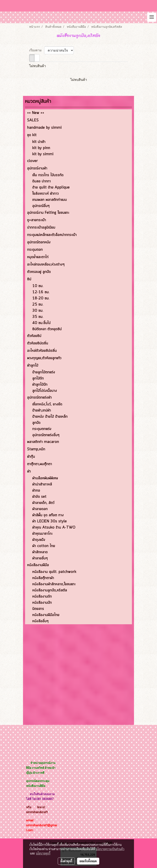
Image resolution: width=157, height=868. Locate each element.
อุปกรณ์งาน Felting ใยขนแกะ (48, 213)
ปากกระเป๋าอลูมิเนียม (41, 228)
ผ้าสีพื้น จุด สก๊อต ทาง (48, 515)
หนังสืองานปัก (42, 603)
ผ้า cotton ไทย (44, 546)
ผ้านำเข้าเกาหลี (42, 484)
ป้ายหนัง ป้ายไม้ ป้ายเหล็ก (50, 417)
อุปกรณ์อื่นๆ (41, 206)
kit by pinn (41, 148)
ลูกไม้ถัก (38, 378)
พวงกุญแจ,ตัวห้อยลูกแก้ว (44, 358)
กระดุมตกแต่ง (42, 429)
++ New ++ (36, 113)
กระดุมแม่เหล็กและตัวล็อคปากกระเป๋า (52, 235)
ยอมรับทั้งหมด (88, 861)
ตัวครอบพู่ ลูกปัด (39, 272)
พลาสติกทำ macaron (43, 442)
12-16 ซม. (41, 292)
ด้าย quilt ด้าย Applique (51, 187)
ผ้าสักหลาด (40, 552)
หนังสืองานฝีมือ (38, 565)
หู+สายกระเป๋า (37, 220)
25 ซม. (38, 305)
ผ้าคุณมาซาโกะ (42, 534)
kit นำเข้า (39, 142)
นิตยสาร (38, 609)
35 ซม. (38, 317)
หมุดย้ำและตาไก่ (38, 257)
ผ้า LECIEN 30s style (50, 521)
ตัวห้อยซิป (34, 336)
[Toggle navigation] (152, 17)
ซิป (29, 279)
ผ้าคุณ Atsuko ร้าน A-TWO (54, 528)
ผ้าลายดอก (40, 509)
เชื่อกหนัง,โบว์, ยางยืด (47, 404)
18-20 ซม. (41, 298)
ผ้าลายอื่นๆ (40, 558)
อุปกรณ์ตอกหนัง (39, 242)
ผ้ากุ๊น (31, 457)
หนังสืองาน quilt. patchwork (54, 572)
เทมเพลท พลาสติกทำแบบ (50, 200)
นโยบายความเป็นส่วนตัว (110, 849)
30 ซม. (38, 311)
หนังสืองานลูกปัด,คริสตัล (50, 590)
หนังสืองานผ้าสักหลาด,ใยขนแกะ (54, 584)
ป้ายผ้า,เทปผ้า (42, 410)
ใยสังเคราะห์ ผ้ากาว (46, 194)
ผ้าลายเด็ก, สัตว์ (43, 503)
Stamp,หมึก (36, 449)
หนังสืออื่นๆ (40, 621)
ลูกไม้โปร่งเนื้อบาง (45, 391)
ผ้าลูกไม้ (33, 366)
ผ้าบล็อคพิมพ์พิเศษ (45, 478)
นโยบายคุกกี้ (43, 853)
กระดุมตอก (35, 250)
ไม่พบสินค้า (38, 66)
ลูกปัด (36, 423)
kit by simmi (43, 154)
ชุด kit (32, 135)
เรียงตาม (37, 50)
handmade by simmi (44, 128)
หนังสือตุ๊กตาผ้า (43, 578)
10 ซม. (38, 286)
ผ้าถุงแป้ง (39, 540)
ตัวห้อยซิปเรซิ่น (38, 343)
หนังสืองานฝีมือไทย (46, 615)
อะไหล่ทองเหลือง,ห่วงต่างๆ (46, 264)
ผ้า (29, 471)
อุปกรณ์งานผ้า (37, 168)
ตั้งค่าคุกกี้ (66, 861)
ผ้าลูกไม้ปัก (40, 385)
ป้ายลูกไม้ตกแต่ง (44, 372)
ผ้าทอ (36, 491)
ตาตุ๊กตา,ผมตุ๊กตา (40, 464)
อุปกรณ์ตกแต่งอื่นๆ (46, 435)
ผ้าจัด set (39, 497)
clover (32, 161)
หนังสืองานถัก (42, 597)
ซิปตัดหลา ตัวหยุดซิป (47, 329)
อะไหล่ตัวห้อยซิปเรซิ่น (42, 351)
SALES (33, 120)
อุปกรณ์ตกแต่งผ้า (39, 398)
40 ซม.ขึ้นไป (41, 323)
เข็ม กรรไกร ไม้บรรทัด (48, 175)
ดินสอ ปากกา (42, 181)
